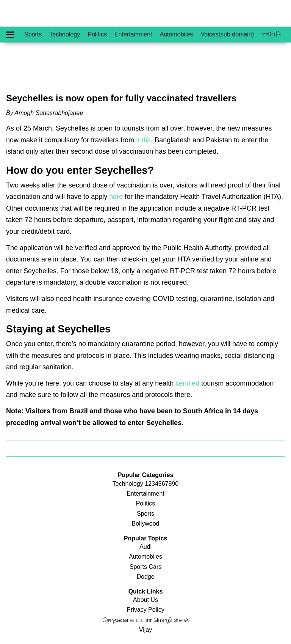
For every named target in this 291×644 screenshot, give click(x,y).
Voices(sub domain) (228, 34)
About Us (145, 600)
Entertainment (133, 34)
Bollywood (146, 524)
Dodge (145, 577)
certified (187, 383)
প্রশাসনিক (273, 34)
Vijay (145, 630)
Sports (33, 34)
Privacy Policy (145, 610)
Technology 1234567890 (145, 484)
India (143, 140)
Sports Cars (145, 567)
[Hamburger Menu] (10, 35)
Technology (65, 34)
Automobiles (177, 34)
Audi (145, 547)
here (116, 197)
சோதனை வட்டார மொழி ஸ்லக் (145, 620)
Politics (97, 34)
